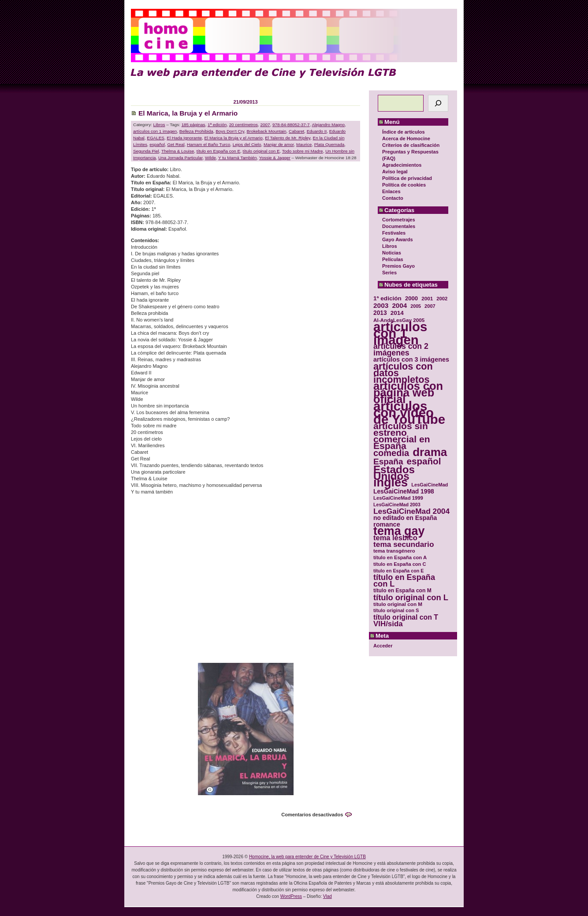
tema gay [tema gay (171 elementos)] (399, 531)
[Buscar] (438, 103)
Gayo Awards (398, 239)
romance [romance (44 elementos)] (387, 525)
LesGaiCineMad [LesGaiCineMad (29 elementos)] (430, 485)
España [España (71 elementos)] (388, 462)
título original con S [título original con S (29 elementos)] (396, 610)
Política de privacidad (407, 178)
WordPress (291, 896)
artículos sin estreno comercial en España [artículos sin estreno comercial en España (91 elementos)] (402, 436)
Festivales (394, 233)
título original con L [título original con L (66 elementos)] (411, 597)
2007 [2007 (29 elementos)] (430, 306)
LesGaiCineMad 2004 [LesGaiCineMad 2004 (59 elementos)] (411, 511)
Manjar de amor (279, 144)
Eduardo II (317, 131)
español (157, 144)
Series (389, 273)
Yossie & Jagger (275, 158)
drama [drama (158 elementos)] (430, 452)
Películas (393, 259)
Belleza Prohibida (196, 131)
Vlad (327, 896)
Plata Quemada (329, 144)
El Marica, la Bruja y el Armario (188, 113)
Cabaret (296, 131)
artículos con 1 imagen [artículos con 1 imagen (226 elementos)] (400, 333)
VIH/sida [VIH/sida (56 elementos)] (388, 624)
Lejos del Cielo (247, 144)
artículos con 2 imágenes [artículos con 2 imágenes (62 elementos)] (401, 350)
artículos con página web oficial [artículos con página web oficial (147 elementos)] (408, 393)
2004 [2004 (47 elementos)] (399, 305)
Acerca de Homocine (406, 138)
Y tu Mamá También (237, 158)
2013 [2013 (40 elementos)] (380, 313)
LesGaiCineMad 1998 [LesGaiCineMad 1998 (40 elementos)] (404, 492)
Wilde (210, 158)
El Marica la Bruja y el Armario (233, 138)
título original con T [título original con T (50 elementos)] (406, 617)
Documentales (399, 226)
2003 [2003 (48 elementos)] (381, 305)
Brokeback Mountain (267, 131)
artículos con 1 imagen (155, 131)
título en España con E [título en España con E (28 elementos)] (398, 571)
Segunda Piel (146, 151)
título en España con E (218, 151)
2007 (265, 125)
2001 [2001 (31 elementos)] (427, 298)
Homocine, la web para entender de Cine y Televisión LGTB (307, 857)
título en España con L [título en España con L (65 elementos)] (404, 581)
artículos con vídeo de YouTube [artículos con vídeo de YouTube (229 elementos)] (409, 413)
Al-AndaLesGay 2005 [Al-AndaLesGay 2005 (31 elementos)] (399, 320)
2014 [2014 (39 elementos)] (397, 313)
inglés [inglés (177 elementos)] (391, 483)
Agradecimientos (402, 165)
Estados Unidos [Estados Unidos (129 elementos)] (394, 473)
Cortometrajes (399, 220)
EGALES (156, 138)
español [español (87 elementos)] (424, 461)
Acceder (383, 646)
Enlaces (391, 191)
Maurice (304, 144)
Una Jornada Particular (180, 158)
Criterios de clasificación (411, 145)
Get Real (176, 144)
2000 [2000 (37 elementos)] (411, 298)
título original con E (261, 151)
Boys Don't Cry (230, 131)
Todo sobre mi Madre (303, 151)
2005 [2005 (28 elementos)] (416, 306)
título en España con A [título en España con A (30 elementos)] (400, 557)
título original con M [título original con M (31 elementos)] (398, 604)
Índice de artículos (404, 132)
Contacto (393, 198)
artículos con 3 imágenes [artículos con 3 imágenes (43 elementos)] (411, 360)
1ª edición (217, 125)
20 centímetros (244, 125)
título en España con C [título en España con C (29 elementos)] (400, 564)
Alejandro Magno (328, 125)
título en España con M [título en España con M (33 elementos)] (402, 591)
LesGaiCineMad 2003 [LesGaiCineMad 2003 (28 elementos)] (397, 505)
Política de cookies (404, 185)
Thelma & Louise (178, 151)
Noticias (392, 253)
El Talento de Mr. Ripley (288, 138)
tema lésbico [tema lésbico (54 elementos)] (395, 538)
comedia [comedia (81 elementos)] (391, 453)
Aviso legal (395, 172)
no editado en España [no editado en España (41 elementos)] (405, 518)
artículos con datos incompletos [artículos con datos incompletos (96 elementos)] (403, 373)
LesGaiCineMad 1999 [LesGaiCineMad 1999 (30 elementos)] (398, 498)
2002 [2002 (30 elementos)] (442, 299)
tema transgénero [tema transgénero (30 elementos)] (394, 551)
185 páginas (194, 125)
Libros (390, 246)
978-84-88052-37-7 (291, 125)
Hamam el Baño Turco (208, 144)
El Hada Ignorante (184, 138)
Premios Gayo (398, 266)
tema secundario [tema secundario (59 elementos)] (404, 544)
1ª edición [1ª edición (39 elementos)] (387, 298)
